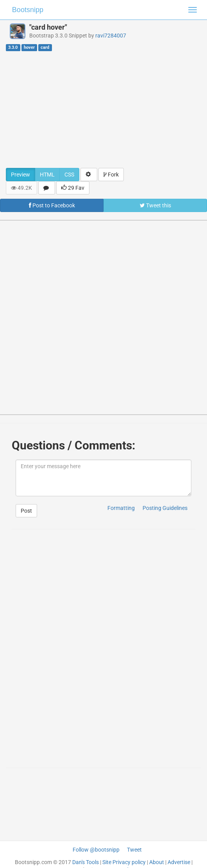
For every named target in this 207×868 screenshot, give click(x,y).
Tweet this (155, 205)
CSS (69, 175)
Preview (21, 175)
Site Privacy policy (124, 862)
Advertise (179, 862)
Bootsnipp (28, 10)
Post (26, 511)
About (157, 862)
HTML (47, 175)
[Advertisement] (103, 109)
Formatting (121, 508)
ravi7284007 (111, 36)
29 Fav (73, 188)
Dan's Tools (86, 862)
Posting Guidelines (165, 508)
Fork (111, 175)
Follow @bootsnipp (96, 850)
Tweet (134, 850)
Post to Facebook (52, 205)
